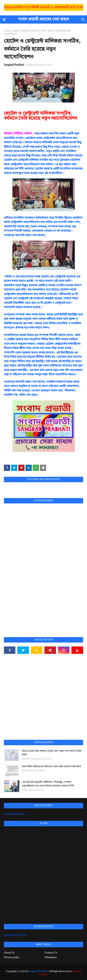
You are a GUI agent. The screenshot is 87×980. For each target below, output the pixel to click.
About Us (9, 953)
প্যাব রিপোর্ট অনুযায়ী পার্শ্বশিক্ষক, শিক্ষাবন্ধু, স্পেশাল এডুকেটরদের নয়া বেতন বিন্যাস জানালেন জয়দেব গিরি (48, 784)
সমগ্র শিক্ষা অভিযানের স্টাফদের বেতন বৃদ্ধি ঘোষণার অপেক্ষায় (51, 767)
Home (7, 31)
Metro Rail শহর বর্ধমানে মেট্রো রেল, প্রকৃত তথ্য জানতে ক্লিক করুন (52, 753)
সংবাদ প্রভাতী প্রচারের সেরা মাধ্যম (44, 19)
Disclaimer (51, 957)
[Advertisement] (33, 566)
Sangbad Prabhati (14, 65)
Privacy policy (12, 957)
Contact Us (51, 953)
